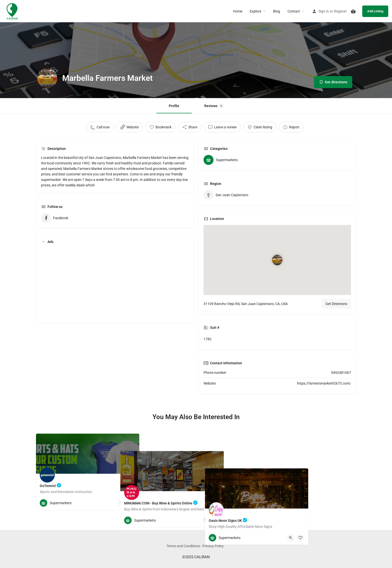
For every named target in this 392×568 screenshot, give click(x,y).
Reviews (214, 106)
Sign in (324, 11)
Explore (255, 11)
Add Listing (375, 11)
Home (238, 11)
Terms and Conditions (183, 546)
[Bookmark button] (131, 503)
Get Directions (336, 304)
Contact (294, 11)
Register (340, 11)
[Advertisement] (115, 283)
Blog (276, 11)
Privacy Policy (213, 546)
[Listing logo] (47, 78)
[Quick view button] (122, 503)
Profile (174, 106)
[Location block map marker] (277, 260)
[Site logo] (13, 11)
